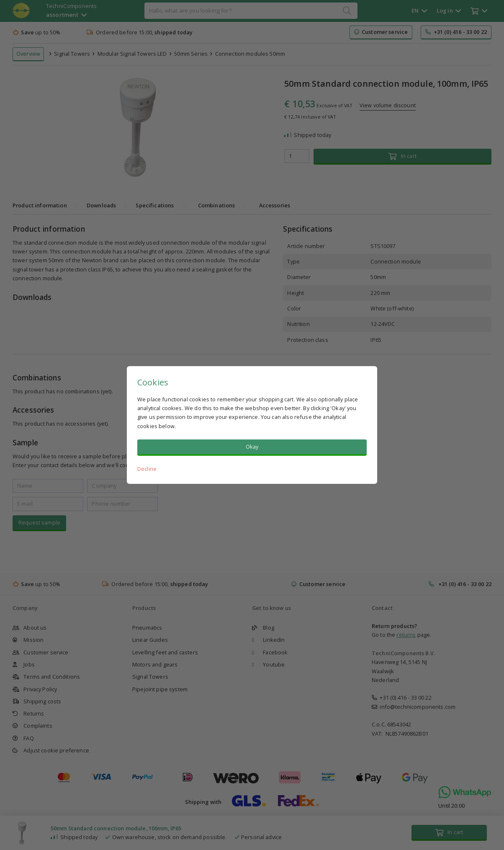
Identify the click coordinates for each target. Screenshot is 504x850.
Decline (147, 469)
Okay (252, 447)
